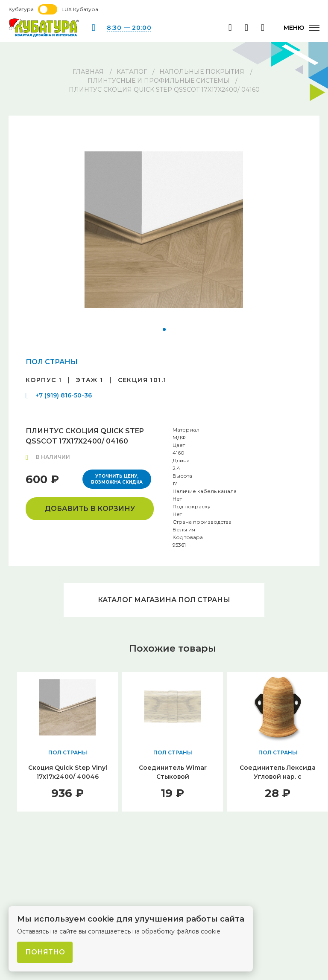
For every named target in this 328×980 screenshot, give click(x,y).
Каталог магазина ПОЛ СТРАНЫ (164, 600)
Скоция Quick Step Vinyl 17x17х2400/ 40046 (68, 772)
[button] (164, 329)
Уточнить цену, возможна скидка (117, 479)
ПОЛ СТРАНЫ (52, 362)
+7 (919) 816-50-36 (64, 395)
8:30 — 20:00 (129, 28)
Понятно (45, 952)
